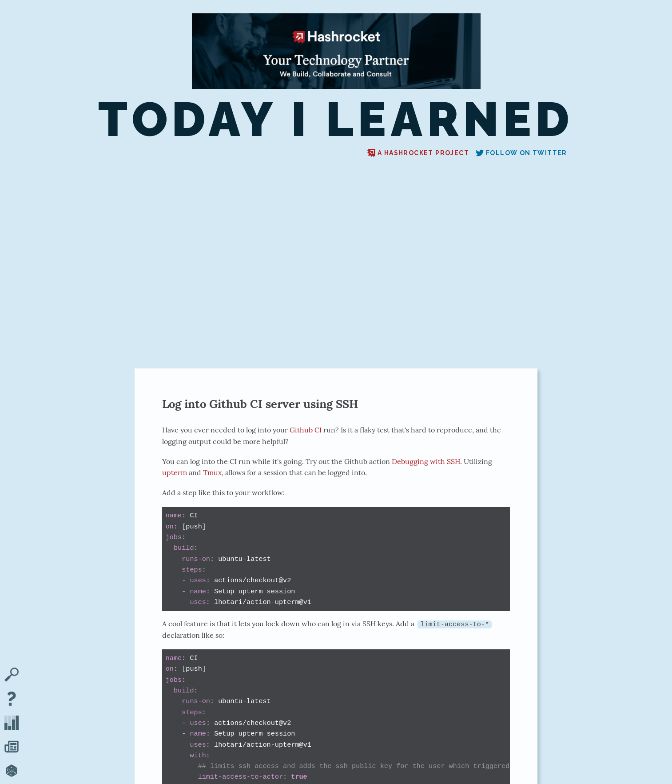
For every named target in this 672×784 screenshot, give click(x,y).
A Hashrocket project (418, 153)
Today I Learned (336, 120)
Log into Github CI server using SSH (260, 404)
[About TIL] (12, 700)
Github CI (306, 430)
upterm (175, 472)
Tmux (212, 472)
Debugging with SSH (426, 461)
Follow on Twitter (521, 153)
